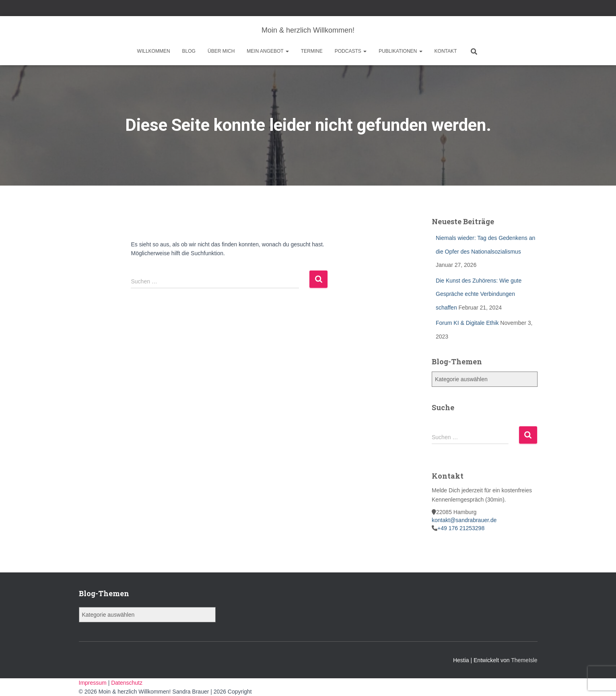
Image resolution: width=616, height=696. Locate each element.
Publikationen (400, 51)
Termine (312, 51)
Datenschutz (127, 683)
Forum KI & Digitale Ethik (467, 323)
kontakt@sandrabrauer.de (464, 520)
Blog (189, 51)
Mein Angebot (268, 51)
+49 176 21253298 (461, 528)
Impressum (94, 683)
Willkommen (154, 51)
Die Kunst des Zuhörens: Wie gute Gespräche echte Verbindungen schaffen (479, 294)
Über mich (221, 51)
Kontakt (446, 51)
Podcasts (351, 51)
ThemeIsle (524, 660)
